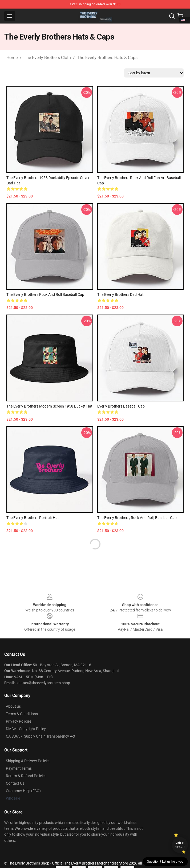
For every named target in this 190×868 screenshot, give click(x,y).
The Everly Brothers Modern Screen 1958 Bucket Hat (49, 406)
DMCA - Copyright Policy (26, 729)
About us (13, 706)
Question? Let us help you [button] (165, 862)
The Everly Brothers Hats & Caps (107, 58)
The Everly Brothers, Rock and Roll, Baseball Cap (137, 518)
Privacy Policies (19, 721)
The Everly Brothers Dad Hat (120, 294)
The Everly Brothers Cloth (47, 58)
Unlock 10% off (180, 845)
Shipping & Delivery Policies (28, 761)
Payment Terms (19, 768)
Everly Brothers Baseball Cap (121, 406)
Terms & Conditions (22, 714)
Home (12, 58)
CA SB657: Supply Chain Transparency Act (41, 736)
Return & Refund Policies (26, 776)
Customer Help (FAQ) (23, 791)
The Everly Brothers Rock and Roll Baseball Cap (45, 294)
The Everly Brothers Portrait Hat (33, 518)
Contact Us (15, 783)
